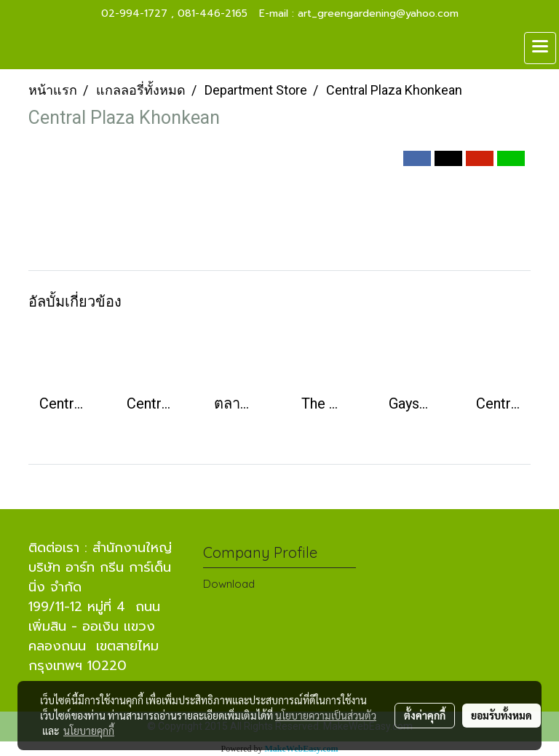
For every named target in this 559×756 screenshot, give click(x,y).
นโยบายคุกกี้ (89, 731)
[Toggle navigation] (540, 48)
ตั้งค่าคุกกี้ (425, 715)
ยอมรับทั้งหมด (501, 715)
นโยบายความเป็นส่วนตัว (326, 715)
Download (229, 584)
